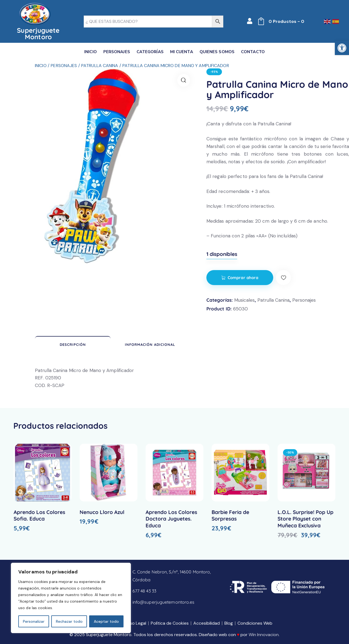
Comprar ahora (243, 278)
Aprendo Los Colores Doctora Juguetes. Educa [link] (171, 519)
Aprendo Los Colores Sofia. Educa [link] (39, 515)
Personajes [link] (64, 66)
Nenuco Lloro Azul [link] (102, 512)
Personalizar (34, 621)
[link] (342, 48)
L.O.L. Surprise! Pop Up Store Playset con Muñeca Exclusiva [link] (306, 519)
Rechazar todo (69, 621)
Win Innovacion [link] (264, 635)
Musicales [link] (244, 300)
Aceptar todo (106, 621)
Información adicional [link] (150, 344)
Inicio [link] (41, 66)
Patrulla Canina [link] (100, 66)
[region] (71, 598)
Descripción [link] (73, 344)
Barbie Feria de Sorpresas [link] (230, 515)
